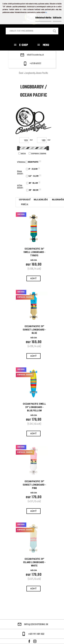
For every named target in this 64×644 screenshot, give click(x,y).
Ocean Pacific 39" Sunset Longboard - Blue (34, 330)
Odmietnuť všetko (43, 18)
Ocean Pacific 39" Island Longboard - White (34, 562)
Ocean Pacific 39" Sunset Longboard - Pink (34, 485)
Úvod (21, 73)
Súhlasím (57, 18)
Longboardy (30, 73)
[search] (55, 31)
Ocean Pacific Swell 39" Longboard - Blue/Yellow (34, 407)
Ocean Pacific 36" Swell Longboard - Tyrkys (34, 252)
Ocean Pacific (42, 73)
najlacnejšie (41, 200)
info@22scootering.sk (35, 55)
